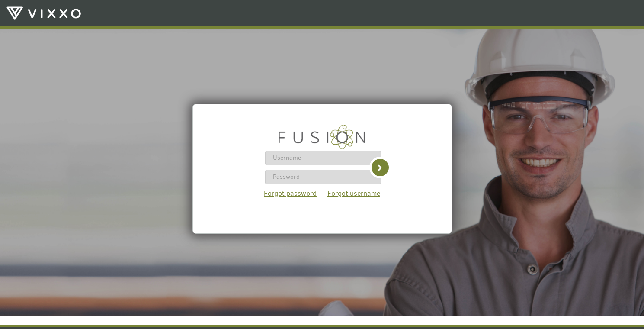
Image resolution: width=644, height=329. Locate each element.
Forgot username (354, 193)
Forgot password (290, 193)
